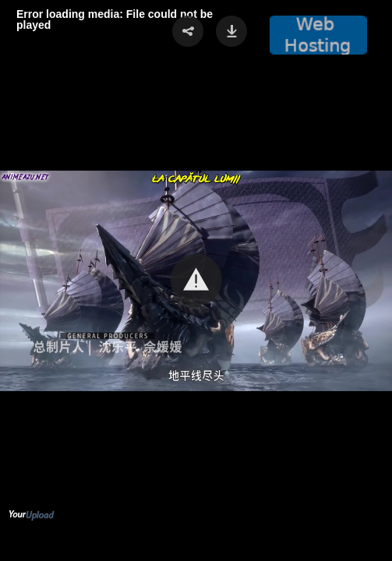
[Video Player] (196, 280)
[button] (196, 280)
